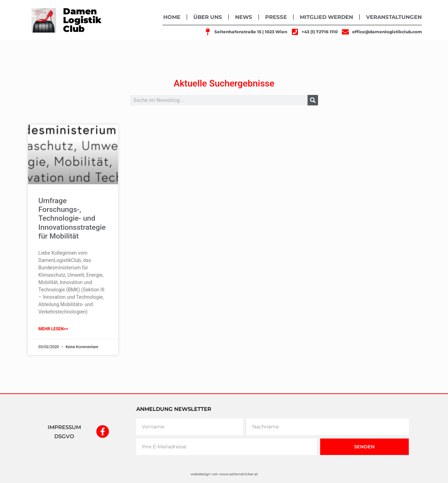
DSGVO (64, 436)
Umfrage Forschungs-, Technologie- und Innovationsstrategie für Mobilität (72, 218)
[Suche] (313, 100)
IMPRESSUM (64, 427)
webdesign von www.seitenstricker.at (224, 474)
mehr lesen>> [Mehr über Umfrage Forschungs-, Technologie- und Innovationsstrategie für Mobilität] (53, 329)
